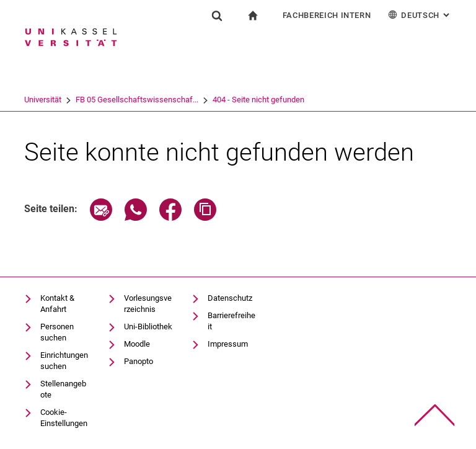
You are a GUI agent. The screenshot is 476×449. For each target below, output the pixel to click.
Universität (43, 100)
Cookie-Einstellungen (64, 418)
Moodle (137, 344)
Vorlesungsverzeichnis (148, 304)
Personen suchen (57, 332)
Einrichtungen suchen (64, 361)
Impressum (228, 344)
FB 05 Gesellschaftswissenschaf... (137, 100)
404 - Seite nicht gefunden (258, 100)
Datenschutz (230, 298)
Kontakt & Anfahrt (57, 304)
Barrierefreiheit (231, 321)
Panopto (139, 361)
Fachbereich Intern (327, 15)
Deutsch (420, 15)
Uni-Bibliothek (148, 327)
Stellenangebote (63, 389)
